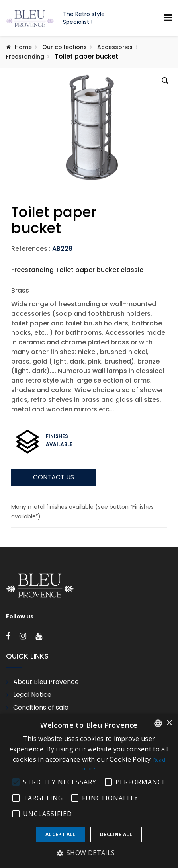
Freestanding (25, 57)
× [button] (169, 723)
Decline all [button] (116, 834)
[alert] (89, 791)
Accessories (115, 47)
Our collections (65, 47)
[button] (165, 81)
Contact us (54, 514)
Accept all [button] (61, 834)
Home (23, 47)
